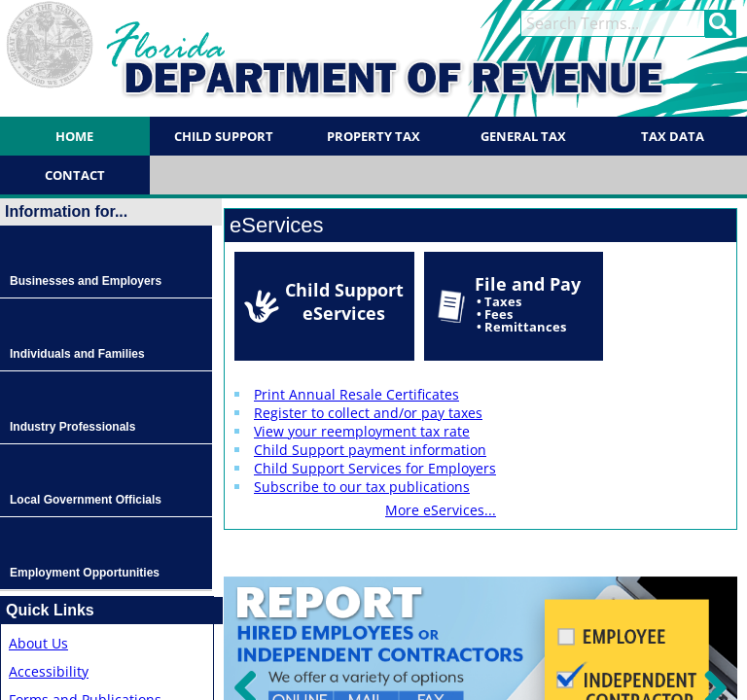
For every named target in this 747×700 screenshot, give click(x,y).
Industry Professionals (72, 427)
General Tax (523, 136)
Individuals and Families (77, 354)
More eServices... (441, 510)
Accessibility (49, 671)
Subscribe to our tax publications (362, 487)
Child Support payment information (370, 450)
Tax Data (673, 136)
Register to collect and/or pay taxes (368, 413)
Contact (75, 175)
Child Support (224, 136)
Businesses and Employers (86, 281)
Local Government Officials (86, 500)
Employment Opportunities (85, 573)
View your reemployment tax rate (362, 431)
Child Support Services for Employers (375, 468)
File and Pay (528, 304)
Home (74, 136)
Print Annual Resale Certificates (356, 394)
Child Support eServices (344, 301)
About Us (38, 643)
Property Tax (373, 136)
